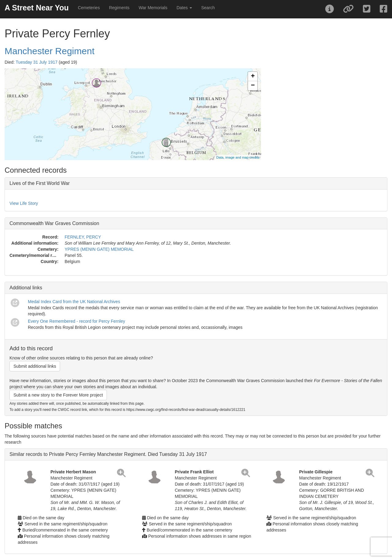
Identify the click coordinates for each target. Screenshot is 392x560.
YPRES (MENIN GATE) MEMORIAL (99, 249)
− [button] (253, 86)
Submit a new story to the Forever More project (58, 395)
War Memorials (153, 8)
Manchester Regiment (49, 51)
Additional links (26, 288)
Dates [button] (184, 8)
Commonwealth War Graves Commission (54, 223)
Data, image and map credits (238, 157)
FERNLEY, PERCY (83, 237)
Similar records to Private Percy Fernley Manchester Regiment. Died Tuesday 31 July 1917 (108, 454)
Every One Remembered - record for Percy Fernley (76, 321)
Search (208, 8)
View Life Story (24, 203)
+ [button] (253, 77)
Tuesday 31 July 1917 (36, 62)
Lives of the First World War (40, 183)
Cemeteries (89, 8)
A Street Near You (37, 8)
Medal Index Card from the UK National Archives (74, 302)
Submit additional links (35, 366)
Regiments (119, 8)
